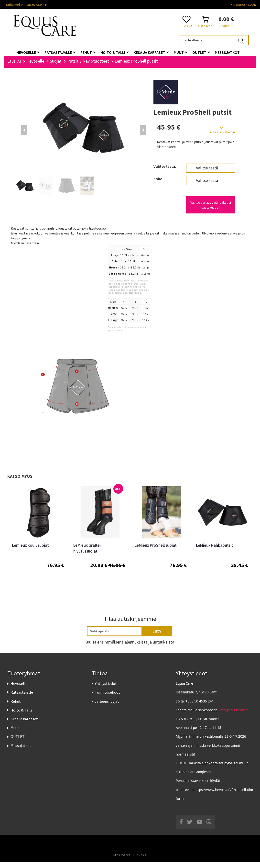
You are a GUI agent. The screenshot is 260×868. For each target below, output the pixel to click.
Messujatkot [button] (227, 52)
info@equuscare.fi (234, 716)
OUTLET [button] (201, 52)
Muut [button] (181, 52)
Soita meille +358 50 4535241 (27, 5)
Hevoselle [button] (28, 52)
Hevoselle (19, 689)
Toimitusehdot (108, 698)
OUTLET (18, 742)
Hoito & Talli (21, 716)
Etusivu (14, 67)
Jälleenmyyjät (107, 707)
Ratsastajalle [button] (60, 52)
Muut (15, 734)
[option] (38, 544)
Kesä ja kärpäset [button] (151, 52)
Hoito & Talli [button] (115, 52)
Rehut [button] (88, 52)
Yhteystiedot (106, 689)
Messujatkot (21, 751)
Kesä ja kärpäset (24, 724)
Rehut (16, 707)
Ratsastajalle (22, 698)
